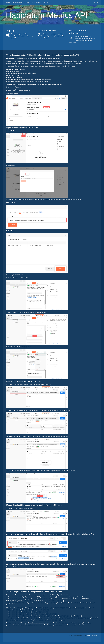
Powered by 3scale (92, 635)
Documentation (37, 3)
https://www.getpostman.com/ (21, 90)
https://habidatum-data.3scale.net (39, 623)
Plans (46, 3)
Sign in (96, 3)
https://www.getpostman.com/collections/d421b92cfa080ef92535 (61, 200)
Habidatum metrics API (18, 3)
